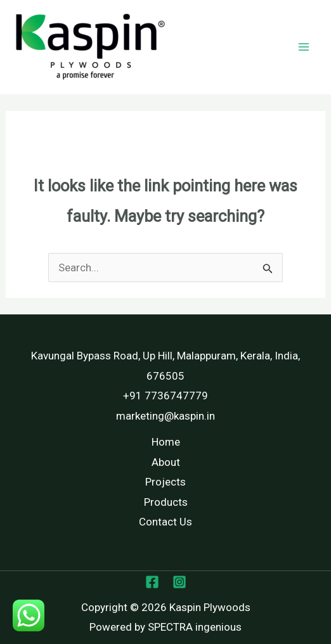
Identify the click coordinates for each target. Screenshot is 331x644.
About (166, 462)
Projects (165, 482)
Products (166, 502)
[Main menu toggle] (304, 47)
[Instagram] (179, 582)
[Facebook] (152, 582)
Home (166, 442)
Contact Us (165, 522)
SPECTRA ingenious (195, 627)
